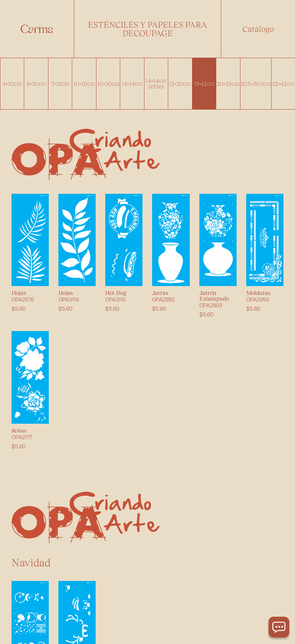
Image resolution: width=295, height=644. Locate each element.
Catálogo (258, 29)
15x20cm (180, 83)
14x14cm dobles (156, 83)
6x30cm (36, 83)
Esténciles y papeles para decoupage (147, 29)
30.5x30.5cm (256, 83)
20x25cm (228, 83)
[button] (147, 29)
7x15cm (60, 83)
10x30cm (108, 83)
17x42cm (204, 83)
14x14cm (132, 83)
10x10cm (84, 83)
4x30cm (12, 83)
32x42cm (283, 83)
